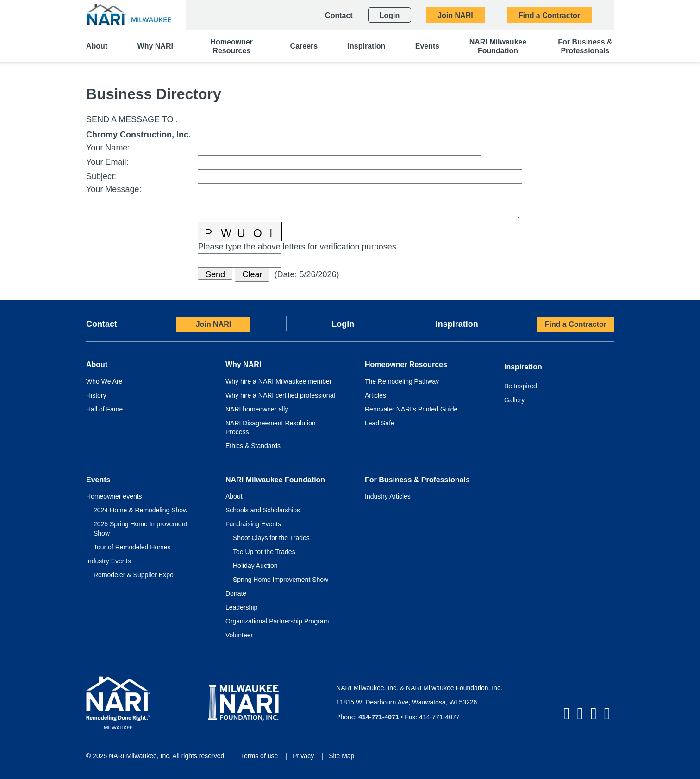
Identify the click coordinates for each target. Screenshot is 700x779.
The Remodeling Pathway (402, 381)
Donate (236, 593)
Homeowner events (114, 496)
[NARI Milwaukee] (129, 15)
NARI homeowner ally (257, 409)
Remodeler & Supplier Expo (134, 575)
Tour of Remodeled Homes (132, 547)
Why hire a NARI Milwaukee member (279, 381)
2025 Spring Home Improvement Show (140, 529)
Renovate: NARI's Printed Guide (411, 409)
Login (343, 324)
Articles (375, 395)
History (96, 395)
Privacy (303, 756)
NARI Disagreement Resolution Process (271, 428)
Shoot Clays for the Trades (271, 538)
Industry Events (109, 561)
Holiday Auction (255, 566)
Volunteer (239, 635)
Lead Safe (380, 423)
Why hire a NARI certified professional (280, 395)
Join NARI (213, 324)
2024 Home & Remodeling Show (141, 510)
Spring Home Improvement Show (281, 580)
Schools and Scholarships (263, 510)
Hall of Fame (104, 409)
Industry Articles (388, 496)
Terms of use (259, 756)
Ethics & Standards (253, 446)
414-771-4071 (378, 717)
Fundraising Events (253, 524)
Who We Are (104, 381)
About (234, 496)
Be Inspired (521, 386)
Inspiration (457, 324)
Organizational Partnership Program (277, 621)
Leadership (241, 607)
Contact (102, 324)
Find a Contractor (576, 324)
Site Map (341, 756)
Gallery (514, 400)
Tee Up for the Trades (264, 552)
